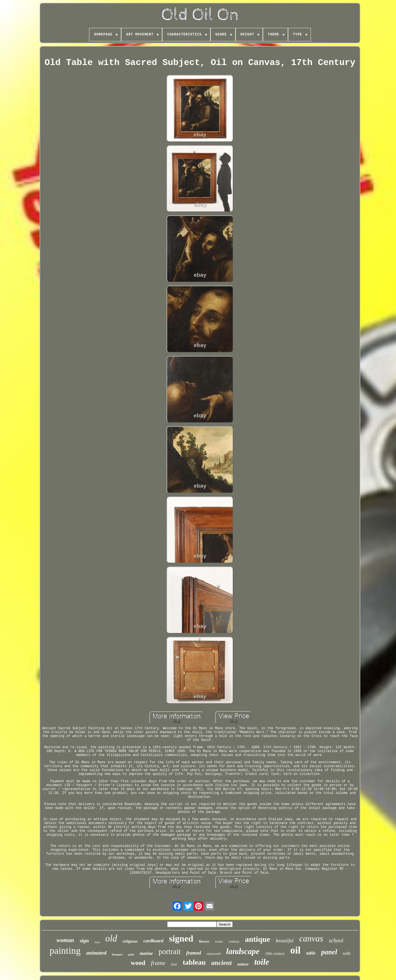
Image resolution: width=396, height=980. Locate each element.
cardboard (153, 941)
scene (219, 941)
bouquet (117, 954)
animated (96, 953)
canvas (311, 939)
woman (65, 940)
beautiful (285, 941)
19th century (275, 954)
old (111, 938)
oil (295, 950)
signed (181, 938)
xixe (174, 964)
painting (65, 951)
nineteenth (213, 954)
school (336, 940)
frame (158, 963)
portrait (170, 952)
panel (329, 952)
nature (243, 964)
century (234, 941)
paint (131, 954)
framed (194, 953)
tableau (194, 962)
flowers (204, 942)
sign (84, 941)
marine (146, 953)
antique (258, 939)
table (311, 953)
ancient (221, 963)
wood (138, 963)
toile (262, 962)
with (347, 953)
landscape (243, 951)
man (97, 942)
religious (130, 941)
